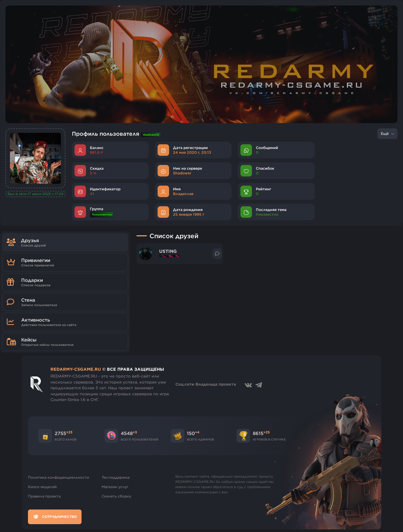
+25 (267, 432)
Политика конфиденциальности (59, 477)
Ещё (387, 134)
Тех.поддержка (116, 477)
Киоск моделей (42, 487)
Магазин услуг (115, 487)
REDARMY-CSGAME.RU (76, 369)
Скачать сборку (116, 496)
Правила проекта (44, 496)
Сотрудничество (55, 517)
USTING (168, 251)
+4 (197, 432)
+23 (69, 432)
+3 (135, 432)
